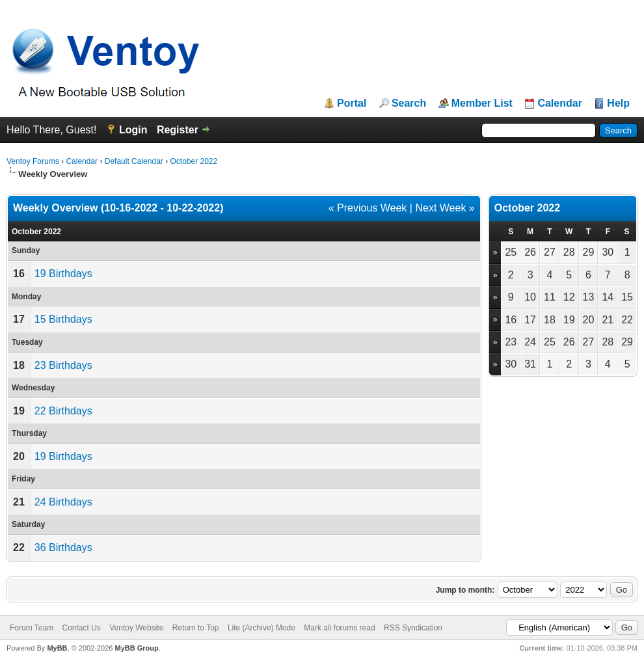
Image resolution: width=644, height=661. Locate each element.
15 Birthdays (63, 319)
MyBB (57, 648)
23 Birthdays (63, 365)
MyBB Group (136, 648)
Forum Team (32, 628)
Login (133, 130)
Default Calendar (134, 161)
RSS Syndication (413, 628)
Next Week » (445, 208)
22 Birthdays (63, 411)
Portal (352, 103)
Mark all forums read (339, 628)
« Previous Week (368, 208)
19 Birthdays (63, 274)
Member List (482, 103)
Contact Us (81, 628)
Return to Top (196, 628)
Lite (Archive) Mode (262, 628)
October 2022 (194, 161)
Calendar (559, 103)
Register (178, 130)
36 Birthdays (63, 547)
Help (618, 103)
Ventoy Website (136, 628)
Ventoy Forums (33, 161)
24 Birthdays (63, 502)
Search (409, 103)
